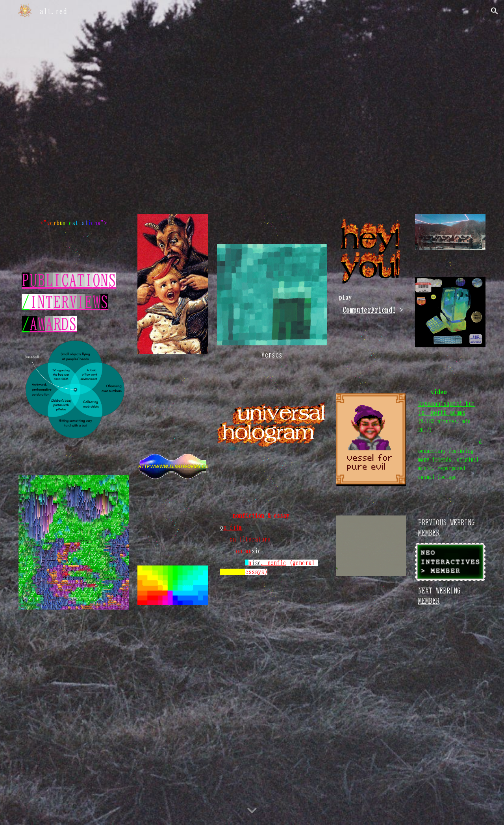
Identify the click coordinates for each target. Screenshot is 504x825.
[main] (73, 223)
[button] (495, 11)
